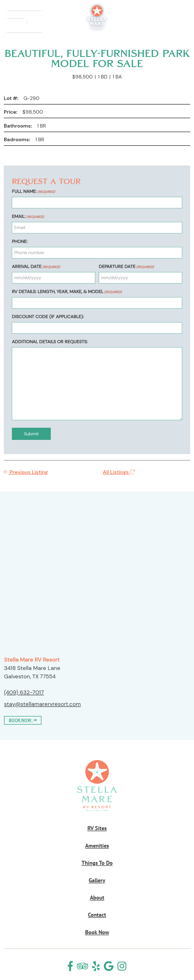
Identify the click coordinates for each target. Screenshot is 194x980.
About (97, 897)
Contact (97, 915)
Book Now (172, 22)
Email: (28, 216)
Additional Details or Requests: (50, 342)
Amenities (97, 846)
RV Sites (97, 828)
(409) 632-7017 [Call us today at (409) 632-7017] (24, 692)
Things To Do (97, 863)
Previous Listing (26, 472)
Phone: (20, 241)
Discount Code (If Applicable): (48, 317)
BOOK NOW (23, 720)
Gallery (97, 880)
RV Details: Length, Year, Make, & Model (67, 292)
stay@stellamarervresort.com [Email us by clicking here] (42, 704)
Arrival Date (36, 267)
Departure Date (126, 267)
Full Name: (33, 191)
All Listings (119, 472)
